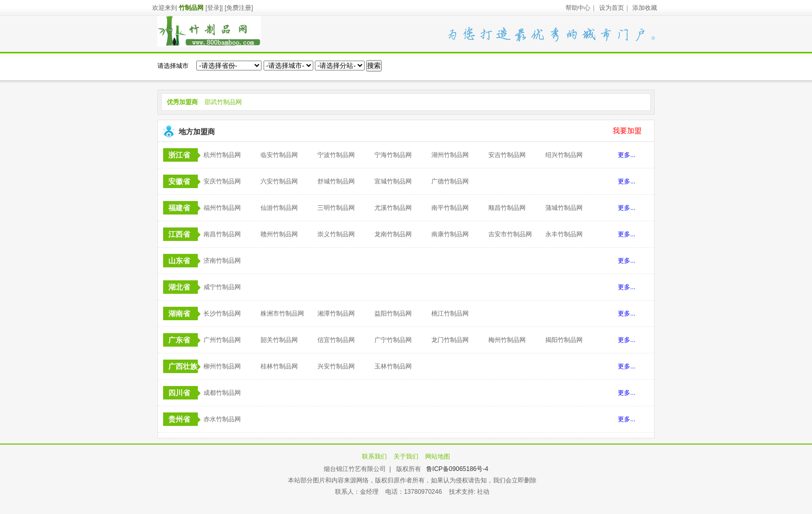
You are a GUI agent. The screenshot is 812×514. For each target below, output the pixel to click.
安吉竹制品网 (507, 155)
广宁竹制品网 (393, 340)
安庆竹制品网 (222, 181)
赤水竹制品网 (222, 419)
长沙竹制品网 (222, 313)
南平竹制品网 (450, 208)
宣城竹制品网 (393, 181)
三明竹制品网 (336, 208)
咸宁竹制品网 (222, 287)
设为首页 (612, 8)
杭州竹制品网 (222, 155)
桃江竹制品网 (450, 313)
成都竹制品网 (222, 393)
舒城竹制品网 (336, 181)
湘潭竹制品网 (336, 313)
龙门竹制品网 (450, 340)
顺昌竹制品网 (507, 208)
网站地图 (438, 456)
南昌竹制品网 (222, 234)
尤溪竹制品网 (393, 208)
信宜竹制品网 (336, 340)
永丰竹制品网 (564, 234)
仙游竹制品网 (279, 208)
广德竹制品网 (450, 181)
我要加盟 (627, 131)
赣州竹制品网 (279, 234)
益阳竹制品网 (393, 313)
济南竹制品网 (222, 261)
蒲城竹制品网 (564, 208)
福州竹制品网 (222, 208)
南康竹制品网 (450, 234)
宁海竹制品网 (393, 155)
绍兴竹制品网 (564, 155)
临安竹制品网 (279, 155)
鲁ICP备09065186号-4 (457, 469)
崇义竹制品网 (336, 234)
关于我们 (406, 456)
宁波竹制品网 (336, 155)
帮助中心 (578, 8)
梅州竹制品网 (507, 340)
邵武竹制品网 (223, 102)
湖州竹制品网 (450, 155)
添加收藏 (645, 8)
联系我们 (374, 456)
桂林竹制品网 (279, 366)
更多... (627, 155)
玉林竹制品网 (393, 366)
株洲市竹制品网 (282, 313)
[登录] (214, 8)
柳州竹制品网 (222, 366)
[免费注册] (239, 8)
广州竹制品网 (222, 340)
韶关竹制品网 (279, 340)
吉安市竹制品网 (510, 234)
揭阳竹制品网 (564, 340)
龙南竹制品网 (393, 234)
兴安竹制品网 (336, 366)
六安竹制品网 (279, 181)
